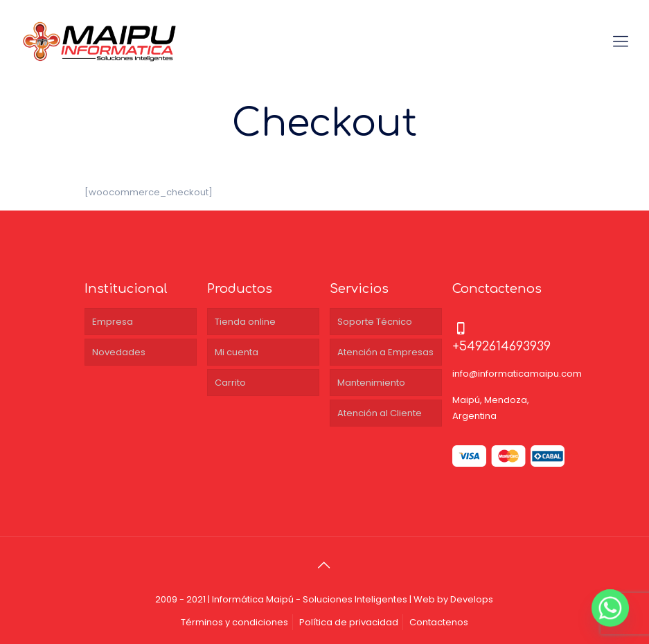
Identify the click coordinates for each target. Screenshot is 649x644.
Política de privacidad (349, 622)
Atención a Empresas (385, 352)
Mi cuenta (237, 352)
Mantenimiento (371, 383)
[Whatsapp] (610, 608)
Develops (472, 599)
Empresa (113, 322)
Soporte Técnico (375, 322)
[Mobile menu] (621, 42)
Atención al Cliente (380, 413)
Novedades (119, 352)
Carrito (230, 383)
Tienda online (245, 322)
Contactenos (439, 622)
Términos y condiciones (234, 622)
